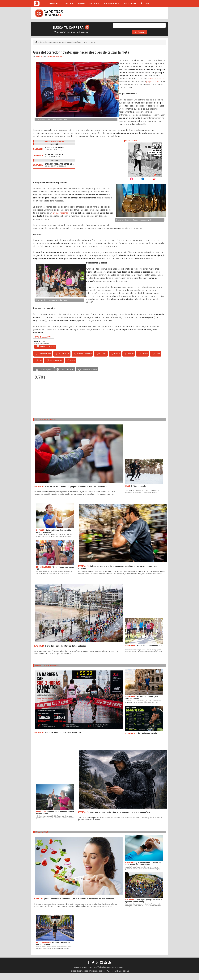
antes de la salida (156, 85)
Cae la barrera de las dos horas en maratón (63, 739)
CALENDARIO (53, 24)
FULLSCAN (94, 24)
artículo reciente (60, 220)
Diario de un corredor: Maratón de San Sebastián (66, 653)
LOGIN (145, 24)
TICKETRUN (68, 24)
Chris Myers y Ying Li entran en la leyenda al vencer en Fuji (143, 908)
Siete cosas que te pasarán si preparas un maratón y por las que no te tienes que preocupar (117, 574)
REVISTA (82, 24)
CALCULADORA (130, 24)
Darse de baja (123, 978)
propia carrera (153, 88)
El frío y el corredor (139, 493)
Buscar (139, 39)
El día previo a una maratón (146, 740)
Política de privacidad (79, 978)
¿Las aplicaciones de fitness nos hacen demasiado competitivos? (143, 871)
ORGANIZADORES (111, 24)
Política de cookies (97, 978)
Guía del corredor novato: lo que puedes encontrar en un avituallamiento (76, 493)
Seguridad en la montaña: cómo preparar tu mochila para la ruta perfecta (120, 819)
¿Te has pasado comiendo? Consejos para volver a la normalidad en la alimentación (79, 906)
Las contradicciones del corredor (149, 652)
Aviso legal (111, 978)
